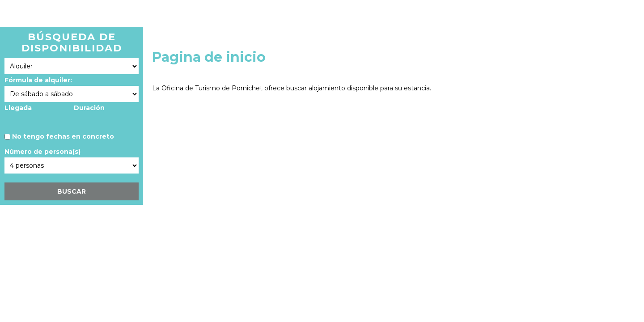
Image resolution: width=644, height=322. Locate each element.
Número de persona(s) (42, 152)
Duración (89, 108)
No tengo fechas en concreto (63, 136)
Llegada (18, 108)
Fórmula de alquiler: (38, 80)
